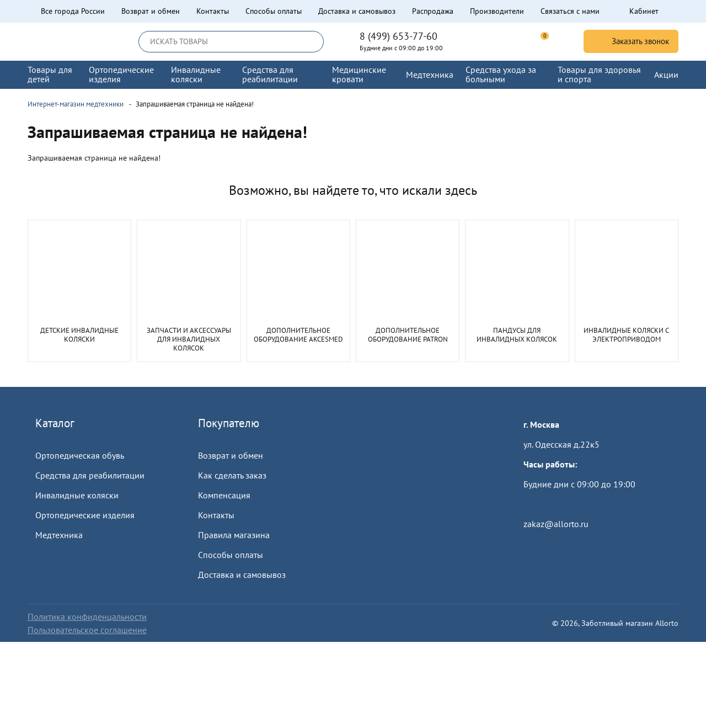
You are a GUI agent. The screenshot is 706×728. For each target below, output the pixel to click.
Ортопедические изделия (85, 515)
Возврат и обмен (151, 11)
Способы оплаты (274, 11)
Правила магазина (234, 535)
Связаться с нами (570, 11)
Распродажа (433, 11)
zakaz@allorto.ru (556, 524)
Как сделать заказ (232, 475)
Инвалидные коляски (77, 495)
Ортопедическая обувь (80, 455)
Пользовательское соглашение (87, 630)
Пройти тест (547, 504)
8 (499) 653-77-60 (399, 36)
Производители (497, 11)
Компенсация (224, 495)
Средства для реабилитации (90, 475)
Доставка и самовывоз (357, 11)
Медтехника (59, 535)
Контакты (213, 11)
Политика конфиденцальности (87, 617)
